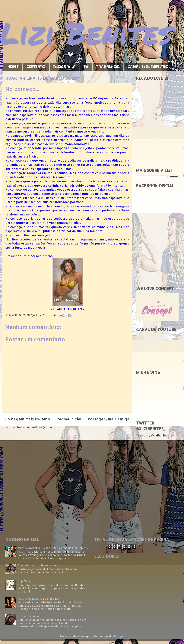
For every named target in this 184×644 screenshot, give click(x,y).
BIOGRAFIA (64, 67)
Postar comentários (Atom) (34, 427)
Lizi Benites (86, 33)
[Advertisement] (157, 144)
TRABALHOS (108, 67)
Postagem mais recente (28, 419)
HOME (13, 67)
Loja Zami (24, 581)
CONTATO (36, 67)
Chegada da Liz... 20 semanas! (37, 565)
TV (86, 67)
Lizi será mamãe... (30, 616)
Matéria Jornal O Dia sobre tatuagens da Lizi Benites (53, 548)
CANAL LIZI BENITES (148, 67)
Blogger (119, 636)
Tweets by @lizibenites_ (153, 435)
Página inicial (69, 419)
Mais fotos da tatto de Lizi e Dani (39, 599)
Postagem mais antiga (109, 419)
